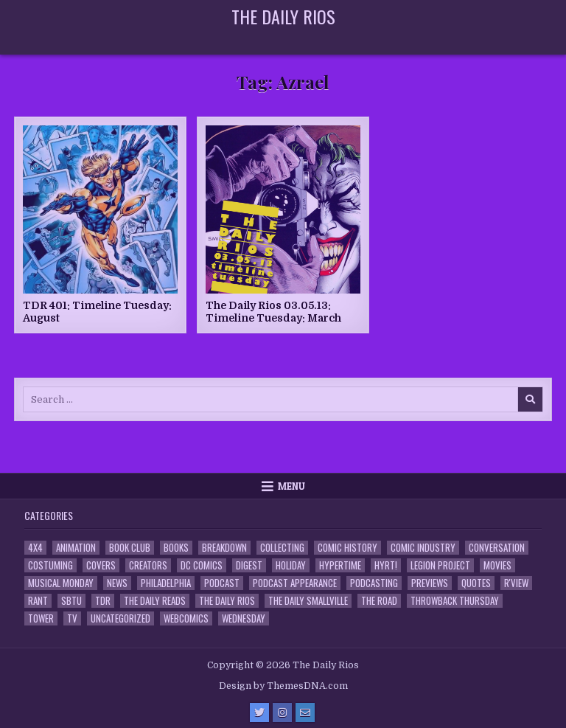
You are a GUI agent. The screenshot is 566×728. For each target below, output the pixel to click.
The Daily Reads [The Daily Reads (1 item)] (155, 601)
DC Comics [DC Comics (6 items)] (202, 565)
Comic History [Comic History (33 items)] (347, 548)
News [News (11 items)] (117, 583)
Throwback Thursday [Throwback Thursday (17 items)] (455, 601)
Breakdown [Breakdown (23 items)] (224, 548)
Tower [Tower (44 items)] (41, 618)
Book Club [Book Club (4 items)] (130, 548)
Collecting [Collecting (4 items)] (282, 548)
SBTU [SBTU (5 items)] (71, 601)
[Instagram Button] (282, 713)
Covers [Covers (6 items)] (101, 565)
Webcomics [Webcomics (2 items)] (186, 618)
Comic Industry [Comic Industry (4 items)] (423, 548)
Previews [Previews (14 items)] (430, 583)
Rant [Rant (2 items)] (38, 601)
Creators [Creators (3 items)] (148, 565)
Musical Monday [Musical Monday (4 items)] (61, 583)
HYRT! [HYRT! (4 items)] (386, 565)
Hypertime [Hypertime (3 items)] (340, 565)
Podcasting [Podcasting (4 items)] (374, 583)
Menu (291, 486)
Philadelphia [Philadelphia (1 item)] (166, 583)
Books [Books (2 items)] (176, 548)
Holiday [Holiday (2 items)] (291, 565)
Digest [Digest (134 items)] (249, 565)
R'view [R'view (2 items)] (516, 583)
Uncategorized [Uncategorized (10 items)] (120, 618)
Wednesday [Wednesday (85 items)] (244, 618)
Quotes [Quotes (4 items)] (476, 583)
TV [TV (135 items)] (72, 618)
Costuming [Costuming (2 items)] (50, 565)
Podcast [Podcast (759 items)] (222, 583)
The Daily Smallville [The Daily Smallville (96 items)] (308, 601)
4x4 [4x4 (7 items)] (35, 548)
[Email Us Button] (305, 713)
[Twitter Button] (259, 713)
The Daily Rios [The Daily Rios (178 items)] (227, 601)
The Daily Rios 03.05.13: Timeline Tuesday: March (273, 312)
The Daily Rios (283, 16)
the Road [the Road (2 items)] (379, 601)
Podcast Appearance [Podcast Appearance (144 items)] (295, 583)
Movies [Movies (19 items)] (497, 565)
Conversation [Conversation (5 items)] (497, 548)
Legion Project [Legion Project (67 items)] (440, 565)
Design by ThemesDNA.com (283, 686)
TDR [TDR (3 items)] (103, 601)
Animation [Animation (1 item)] (76, 548)
